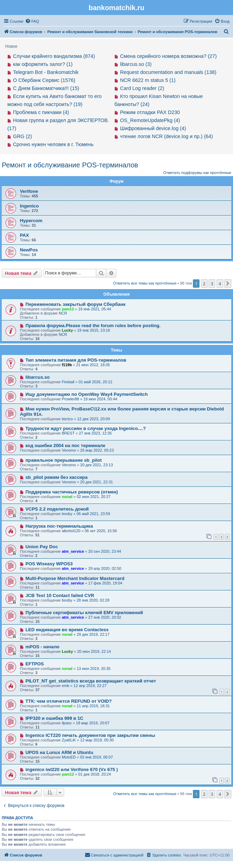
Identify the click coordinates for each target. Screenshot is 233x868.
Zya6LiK (69, 740)
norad (67, 497)
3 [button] (212, 284)
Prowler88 (70, 399)
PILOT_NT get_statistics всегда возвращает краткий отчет (91, 681)
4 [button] (220, 284)
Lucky (67, 330)
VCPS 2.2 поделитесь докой (57, 509)
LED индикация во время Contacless (67, 630)
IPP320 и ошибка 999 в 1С (54, 718)
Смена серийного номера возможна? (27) (168, 56)
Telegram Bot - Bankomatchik (46, 72)
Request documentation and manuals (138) (168, 72)
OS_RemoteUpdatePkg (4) (150, 120)
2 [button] (204, 284)
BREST (68, 433)
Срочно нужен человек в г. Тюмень (53, 144)
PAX (24, 235)
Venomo (69, 450)
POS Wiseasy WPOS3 (49, 564)
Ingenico (29, 206)
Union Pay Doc (42, 547)
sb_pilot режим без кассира (57, 477)
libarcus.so (38, 377)
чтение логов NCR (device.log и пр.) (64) (166, 136)
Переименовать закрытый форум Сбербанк (76, 304)
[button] (228, 284)
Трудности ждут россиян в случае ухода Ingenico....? (86, 428)
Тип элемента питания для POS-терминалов (76, 360)
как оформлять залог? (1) (43, 64)
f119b (67, 365)
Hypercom (31, 221)
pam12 (68, 309)
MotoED (69, 757)
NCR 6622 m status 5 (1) (148, 80)
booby (67, 514)
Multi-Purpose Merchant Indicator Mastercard (75, 578)
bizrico (67, 419)
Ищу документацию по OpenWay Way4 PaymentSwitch (87, 394)
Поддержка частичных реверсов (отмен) (72, 492)
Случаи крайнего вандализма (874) (54, 56)
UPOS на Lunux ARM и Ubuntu (59, 752)
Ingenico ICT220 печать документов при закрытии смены (90, 735)
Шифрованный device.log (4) (153, 128)
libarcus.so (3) (136, 64)
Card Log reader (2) (142, 88)
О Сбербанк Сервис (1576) (44, 80)
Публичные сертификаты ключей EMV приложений (84, 613)
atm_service (73, 551)
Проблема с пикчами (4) (41, 112)
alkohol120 (71, 531)
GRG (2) (22, 136)
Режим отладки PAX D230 (150, 112)
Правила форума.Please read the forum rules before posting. (93, 326)
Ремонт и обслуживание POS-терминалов (70, 165)
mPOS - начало (43, 647)
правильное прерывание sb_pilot (64, 460)
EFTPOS (35, 664)
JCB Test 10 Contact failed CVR (60, 595)
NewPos (29, 250)
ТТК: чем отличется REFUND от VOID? (69, 701)
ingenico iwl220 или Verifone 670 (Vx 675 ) (72, 769)
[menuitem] (32, 21)
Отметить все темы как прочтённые (145, 283)
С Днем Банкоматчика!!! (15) (46, 88)
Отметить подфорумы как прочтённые (197, 173)
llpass (67, 723)
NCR (63, 313)
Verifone (29, 191)
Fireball (68, 382)
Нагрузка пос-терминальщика (59, 526)
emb (65, 686)
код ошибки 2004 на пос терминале (65, 446)
